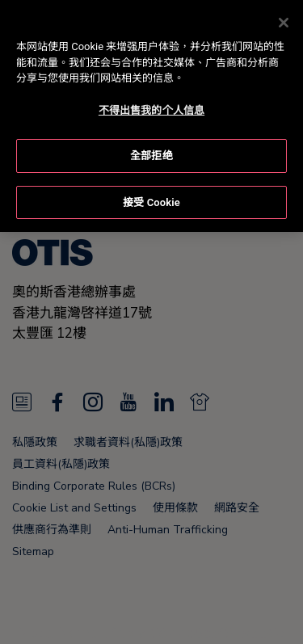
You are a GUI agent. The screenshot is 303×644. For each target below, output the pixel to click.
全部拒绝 (151, 153)
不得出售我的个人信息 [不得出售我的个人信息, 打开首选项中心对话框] (151, 107)
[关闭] (284, 19)
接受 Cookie (151, 199)
